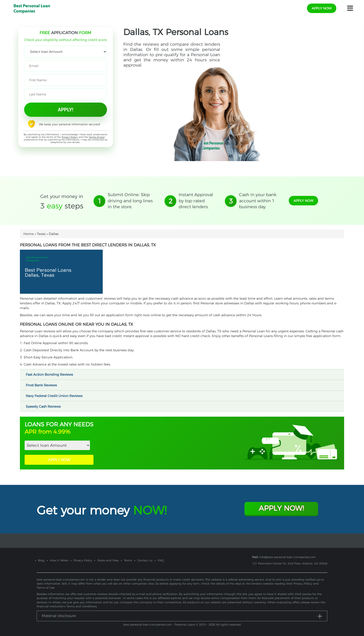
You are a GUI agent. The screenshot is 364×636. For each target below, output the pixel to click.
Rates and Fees (108, 560)
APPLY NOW (59, 460)
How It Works (59, 560)
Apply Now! (281, 508)
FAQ (161, 560)
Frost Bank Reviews (43, 385)
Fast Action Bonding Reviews (51, 374)
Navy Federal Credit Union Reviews (56, 396)
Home (29, 234)
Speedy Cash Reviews (45, 406)
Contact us (145, 560)
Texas (41, 234)
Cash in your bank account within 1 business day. (258, 201)
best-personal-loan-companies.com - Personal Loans (159, 625)
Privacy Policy (70, 137)
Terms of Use (96, 137)
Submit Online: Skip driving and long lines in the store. (130, 201)
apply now (322, 8)
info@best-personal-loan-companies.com (287, 557)
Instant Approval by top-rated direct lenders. (196, 201)
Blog (41, 560)
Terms (128, 560)
